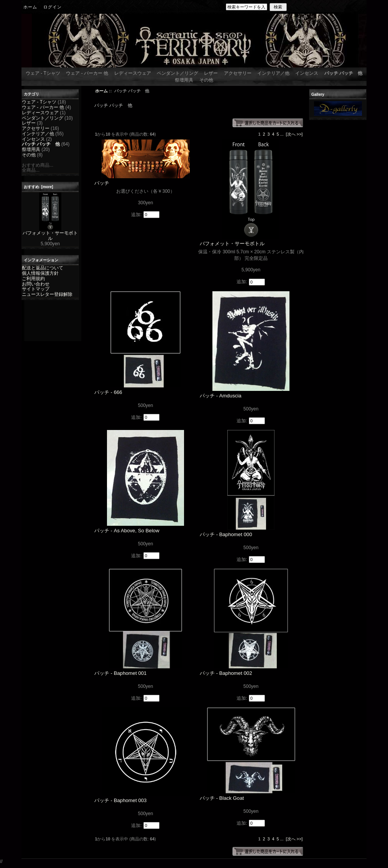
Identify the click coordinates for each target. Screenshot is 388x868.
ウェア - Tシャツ (43, 73)
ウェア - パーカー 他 (87, 73)
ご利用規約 (33, 279)
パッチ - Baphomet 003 (121, 800)
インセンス (307, 73)
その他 (206, 80)
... (282, 134)
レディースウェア (133, 73)
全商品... (31, 170)
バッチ (102, 183)
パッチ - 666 (108, 392)
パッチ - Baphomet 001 (121, 673)
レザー (211, 73)
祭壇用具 (184, 80)
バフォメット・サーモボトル (50, 234)
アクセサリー (238, 73)
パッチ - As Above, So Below (127, 531)
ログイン (53, 7)
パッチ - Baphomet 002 (226, 673)
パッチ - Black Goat (222, 798)
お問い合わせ (36, 284)
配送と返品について (43, 268)
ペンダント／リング (178, 73)
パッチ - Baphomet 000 (226, 534)
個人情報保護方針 (40, 273)
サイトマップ (36, 289)
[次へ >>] (294, 134)
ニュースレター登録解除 (47, 294)
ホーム (30, 7)
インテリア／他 (273, 73)
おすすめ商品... (38, 165)
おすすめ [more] (39, 187)
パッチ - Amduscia (221, 396)
